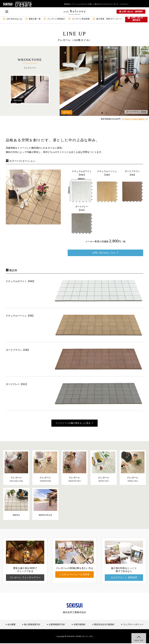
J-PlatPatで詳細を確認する (135, 119)
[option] (96, 81)
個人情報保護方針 (31, 625)
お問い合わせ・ (136, 19)
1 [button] (102, 113)
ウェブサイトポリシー (132, 625)
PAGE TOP (139, 640)
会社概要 (11, 625)
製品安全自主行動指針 (104, 625)
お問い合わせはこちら (105, 253)
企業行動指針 (79, 625)
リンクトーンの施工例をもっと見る (74, 423)
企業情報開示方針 (56, 625)
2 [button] (107, 113)
